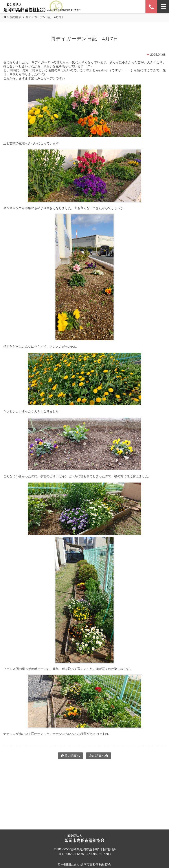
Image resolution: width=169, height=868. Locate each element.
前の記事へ (70, 756)
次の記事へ (99, 756)
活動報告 (16, 17)
